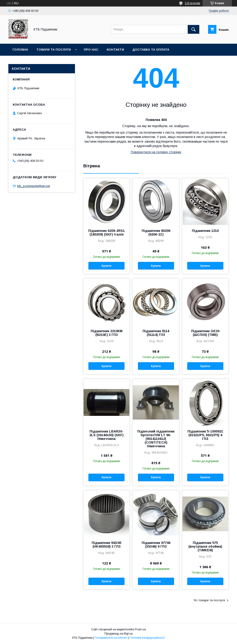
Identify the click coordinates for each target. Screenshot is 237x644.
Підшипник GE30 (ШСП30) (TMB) (205, 333)
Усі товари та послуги (209, 600)
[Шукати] (193, 29)
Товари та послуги (54, 50)
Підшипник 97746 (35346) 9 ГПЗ (156, 545)
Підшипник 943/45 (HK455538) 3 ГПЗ (106, 545)
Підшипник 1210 (205, 231)
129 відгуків (192, 3)
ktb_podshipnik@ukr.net (33, 186)
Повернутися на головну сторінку (156, 152)
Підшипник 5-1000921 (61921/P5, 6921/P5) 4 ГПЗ (205, 435)
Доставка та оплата (151, 50)
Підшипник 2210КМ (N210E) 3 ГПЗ (107, 333)
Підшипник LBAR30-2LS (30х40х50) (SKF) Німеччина (106, 435)
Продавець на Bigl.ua (118, 634)
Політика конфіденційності (147, 638)
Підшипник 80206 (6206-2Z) (156, 233)
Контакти (115, 50)
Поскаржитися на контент (111, 638)
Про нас (91, 50)
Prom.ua (140, 629)
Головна (20, 50)
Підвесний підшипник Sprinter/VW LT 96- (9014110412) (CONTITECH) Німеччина (156, 439)
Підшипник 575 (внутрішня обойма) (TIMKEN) (205, 546)
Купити (106, 266)
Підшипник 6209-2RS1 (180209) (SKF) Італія (106, 233)
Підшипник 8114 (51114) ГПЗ (156, 333)
